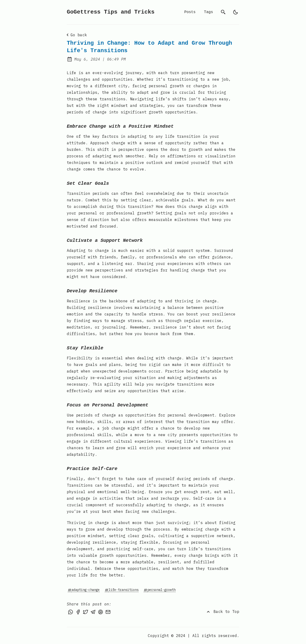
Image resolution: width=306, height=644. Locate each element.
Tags (209, 12)
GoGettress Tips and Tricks (111, 12)
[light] (235, 12)
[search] (223, 12)
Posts (190, 12)
